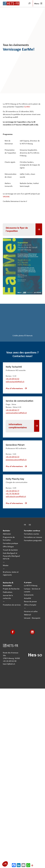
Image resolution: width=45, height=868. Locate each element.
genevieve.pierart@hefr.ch (16, 460)
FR (25, 525)
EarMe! (27, 107)
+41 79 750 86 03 (12, 494)
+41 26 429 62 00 (10, 661)
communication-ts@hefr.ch (16, 413)
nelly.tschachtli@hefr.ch (15, 381)
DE (30, 525)
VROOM (6, 196)
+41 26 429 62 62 (12, 379)
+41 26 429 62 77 (12, 410)
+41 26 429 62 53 (12, 457)
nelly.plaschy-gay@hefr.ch (16, 496)
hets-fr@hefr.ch (9, 664)
